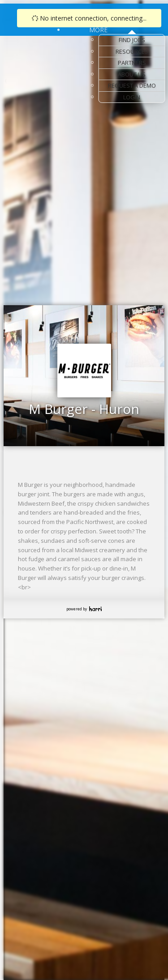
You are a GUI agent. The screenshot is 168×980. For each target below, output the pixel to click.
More (98, 30)
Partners (132, 63)
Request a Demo (132, 85)
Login (132, 97)
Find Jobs (132, 40)
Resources (132, 51)
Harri (95, 609)
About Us (132, 74)
